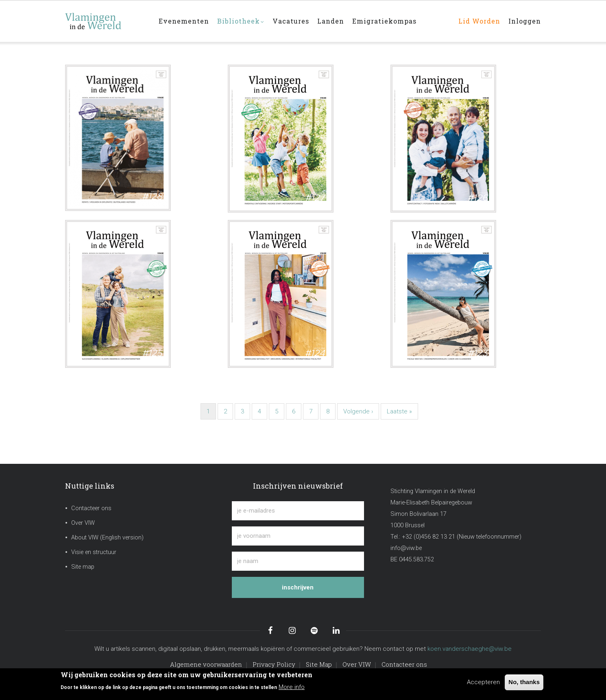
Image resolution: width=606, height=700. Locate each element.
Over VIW (83, 523)
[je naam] (298, 561)
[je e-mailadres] (298, 511)
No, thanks (524, 682)
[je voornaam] (298, 536)
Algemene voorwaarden (206, 664)
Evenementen (184, 21)
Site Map (319, 664)
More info (292, 687)
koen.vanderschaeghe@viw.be (470, 649)
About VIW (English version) (107, 538)
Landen (331, 21)
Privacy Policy (274, 664)
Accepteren (483, 682)
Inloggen (525, 21)
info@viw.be (406, 548)
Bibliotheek (241, 22)
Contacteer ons (91, 508)
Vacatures (291, 21)
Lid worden (479, 21)
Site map (83, 567)
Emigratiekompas (384, 21)
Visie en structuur (94, 552)
